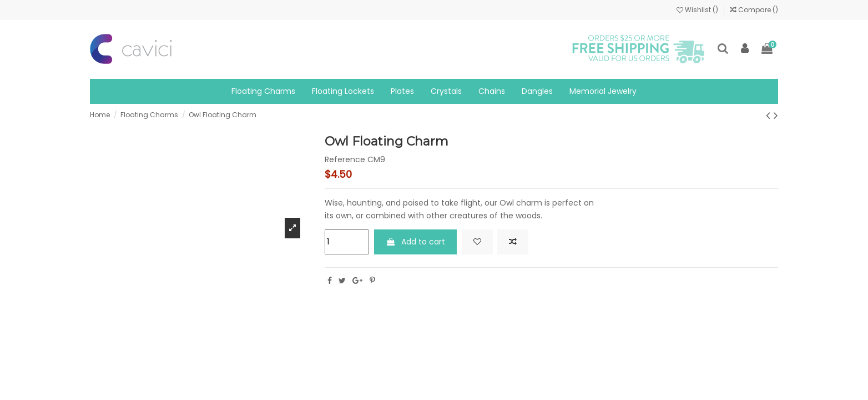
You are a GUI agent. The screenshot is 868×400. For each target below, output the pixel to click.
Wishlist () (698, 10)
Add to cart (416, 242)
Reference (345, 160)
